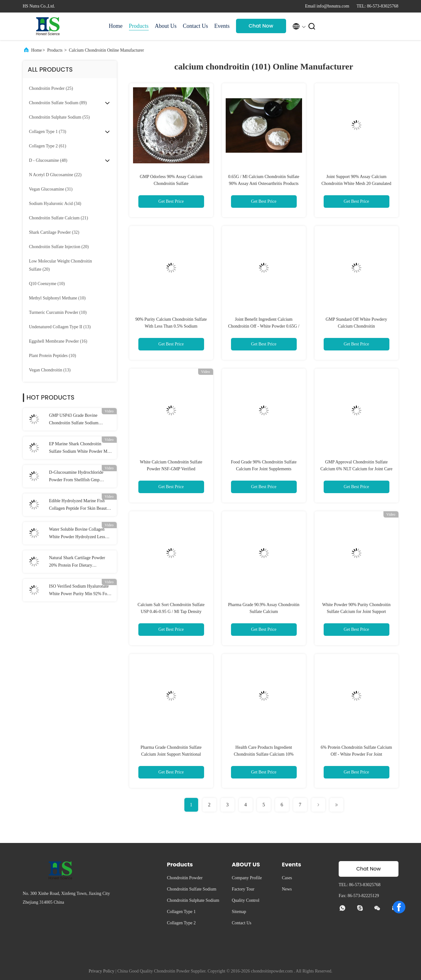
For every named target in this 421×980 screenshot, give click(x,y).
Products (139, 26)
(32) (54, 232)
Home (116, 26)
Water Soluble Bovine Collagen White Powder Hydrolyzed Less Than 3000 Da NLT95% (77, 534)
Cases (287, 878)
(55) (59, 117)
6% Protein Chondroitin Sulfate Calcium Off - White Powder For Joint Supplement (357, 754)
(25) (51, 88)
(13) (60, 327)
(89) (58, 103)
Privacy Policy (101, 971)
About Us (166, 26)
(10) (47, 284)
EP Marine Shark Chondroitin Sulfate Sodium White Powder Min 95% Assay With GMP (80, 448)
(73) (48, 132)
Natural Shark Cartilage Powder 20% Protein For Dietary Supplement (77, 562)
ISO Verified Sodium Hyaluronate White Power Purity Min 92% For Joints (79, 591)
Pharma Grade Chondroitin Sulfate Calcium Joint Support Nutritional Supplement (171, 754)
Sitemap (239, 912)
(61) (48, 146)
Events (222, 26)
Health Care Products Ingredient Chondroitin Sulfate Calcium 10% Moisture (264, 754)
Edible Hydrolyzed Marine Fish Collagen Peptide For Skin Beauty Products (79, 505)
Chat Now (261, 26)
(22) (55, 175)
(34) (55, 204)
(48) (48, 160)
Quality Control (245, 900)
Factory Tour (243, 889)
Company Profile (247, 878)
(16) (58, 341)
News (287, 889)
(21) (59, 218)
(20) (59, 247)
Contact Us (195, 26)
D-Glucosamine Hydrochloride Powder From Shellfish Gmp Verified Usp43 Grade (76, 477)
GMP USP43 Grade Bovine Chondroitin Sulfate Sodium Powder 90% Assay (74, 420)
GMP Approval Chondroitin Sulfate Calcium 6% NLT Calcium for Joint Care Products (356, 469)
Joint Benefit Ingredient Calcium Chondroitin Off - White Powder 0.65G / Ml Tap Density (264, 326)
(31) (51, 189)
